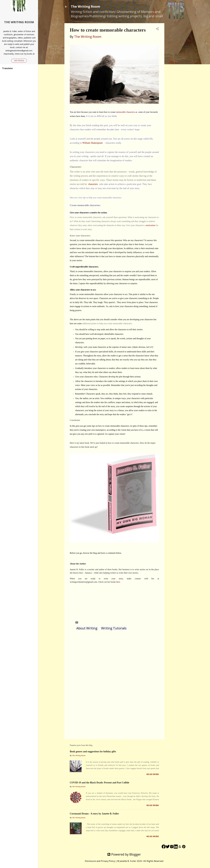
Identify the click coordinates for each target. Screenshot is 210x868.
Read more (153, 774)
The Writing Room (85, 6)
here (118, 582)
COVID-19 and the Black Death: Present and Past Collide (100, 783)
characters (93, 184)
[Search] (182, 7)
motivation (151, 225)
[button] (157, 29)
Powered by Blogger (124, 854)
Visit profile (19, 61)
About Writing (87, 628)
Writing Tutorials (114, 628)
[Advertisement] (175, 63)
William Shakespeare (93, 143)
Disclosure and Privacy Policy (100, 861)
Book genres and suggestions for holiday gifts (93, 751)
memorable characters (126, 112)
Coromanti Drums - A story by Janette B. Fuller (94, 814)
